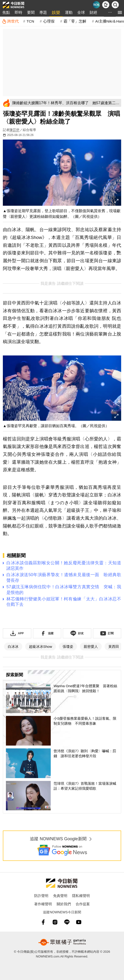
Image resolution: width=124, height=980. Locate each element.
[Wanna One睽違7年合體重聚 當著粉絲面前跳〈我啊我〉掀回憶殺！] (62, 698)
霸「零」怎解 (75, 21)
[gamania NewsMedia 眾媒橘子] (62, 942)
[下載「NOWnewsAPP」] (17, 633)
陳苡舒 (14, 130)
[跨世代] (10, 21)
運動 (69, 12)
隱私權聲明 (81, 896)
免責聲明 (60, 896)
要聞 (31, 12)
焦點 (6, 12)
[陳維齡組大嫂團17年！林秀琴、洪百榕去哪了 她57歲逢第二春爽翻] (66, 103)
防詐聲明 (41, 896)
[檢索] (115, 5)
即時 (18, 12)
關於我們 (64, 904)
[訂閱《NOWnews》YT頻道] (107, 633)
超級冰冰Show (41, 646)
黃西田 (114, 646)
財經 (93, 12)
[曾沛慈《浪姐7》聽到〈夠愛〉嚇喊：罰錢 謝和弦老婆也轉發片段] (62, 763)
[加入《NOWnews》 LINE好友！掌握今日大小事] (77, 633)
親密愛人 (91, 646)
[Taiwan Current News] (96, 5)
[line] (67, 922)
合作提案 (83, 904)
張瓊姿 (68, 646)
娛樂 (56, 13)
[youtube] (79, 922)
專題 (43, 12)
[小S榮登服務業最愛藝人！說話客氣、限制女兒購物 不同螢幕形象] (62, 731)
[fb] (43, 922)
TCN (30, 21)
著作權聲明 (43, 904)
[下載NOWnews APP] (106, 5)
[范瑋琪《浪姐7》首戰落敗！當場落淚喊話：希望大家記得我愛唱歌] (62, 796)
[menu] (120, 12)
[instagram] (55, 922)
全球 (81, 12)
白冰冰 (13, 646)
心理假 (49, 21)
